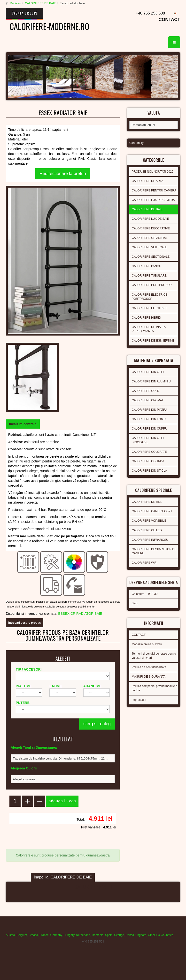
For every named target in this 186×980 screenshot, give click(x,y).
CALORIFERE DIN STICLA (149, 471)
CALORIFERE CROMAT (148, 400)
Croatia (33, 935)
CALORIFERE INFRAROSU (150, 540)
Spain (109, 935)
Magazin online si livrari (147, 644)
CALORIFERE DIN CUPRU (150, 429)
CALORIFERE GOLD (146, 391)
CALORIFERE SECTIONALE (151, 257)
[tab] (23, 424)
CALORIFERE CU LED (147, 530)
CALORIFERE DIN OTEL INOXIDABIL (148, 440)
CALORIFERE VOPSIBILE (149, 521)
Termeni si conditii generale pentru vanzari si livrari (154, 656)
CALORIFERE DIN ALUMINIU (151, 381)
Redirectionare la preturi (63, 174)
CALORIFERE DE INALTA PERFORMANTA (149, 329)
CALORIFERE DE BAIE (40, 3)
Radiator (15, 3)
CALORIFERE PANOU (147, 266)
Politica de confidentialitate (149, 667)
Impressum (139, 700)
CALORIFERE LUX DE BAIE (150, 219)
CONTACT (169, 19)
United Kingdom (136, 935)
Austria (10, 935)
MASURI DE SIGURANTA (149, 677)
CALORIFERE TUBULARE (149, 276)
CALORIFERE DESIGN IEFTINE (153, 341)
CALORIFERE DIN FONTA (149, 419)
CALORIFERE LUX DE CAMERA (153, 200)
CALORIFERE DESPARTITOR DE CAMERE (154, 551)
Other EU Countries (161, 935)
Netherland (83, 935)
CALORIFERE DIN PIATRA (149, 410)
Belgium (22, 935)
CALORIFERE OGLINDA (148, 461)
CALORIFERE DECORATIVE (151, 228)
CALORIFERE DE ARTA (147, 181)
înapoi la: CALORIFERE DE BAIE (63, 877)
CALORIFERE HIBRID (146, 318)
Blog (135, 603)
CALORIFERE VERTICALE (149, 247)
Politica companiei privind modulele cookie (154, 688)
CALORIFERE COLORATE (149, 452)
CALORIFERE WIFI (144, 563)
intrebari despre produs (25, 623)
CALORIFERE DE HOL (147, 502)
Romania (98, 935)
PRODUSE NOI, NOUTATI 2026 (153, 172)
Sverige (119, 935)
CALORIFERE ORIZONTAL (150, 238)
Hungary (69, 935)
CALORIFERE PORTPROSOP (152, 285)
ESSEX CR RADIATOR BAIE (80, 614)
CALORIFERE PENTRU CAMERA (154, 190)
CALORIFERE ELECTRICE (150, 308)
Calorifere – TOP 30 (145, 594)
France (44, 935)
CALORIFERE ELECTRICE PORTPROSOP (150, 297)
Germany (56, 935)
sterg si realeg (97, 724)
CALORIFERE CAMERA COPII (152, 511)
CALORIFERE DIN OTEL (148, 372)
